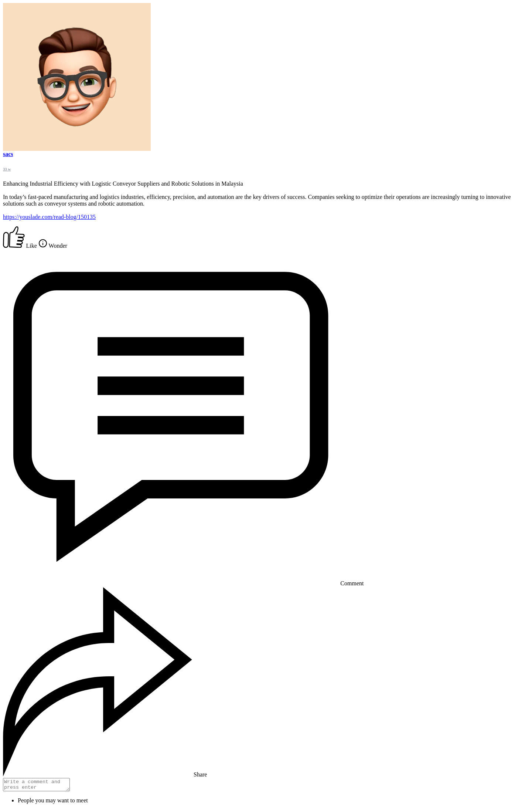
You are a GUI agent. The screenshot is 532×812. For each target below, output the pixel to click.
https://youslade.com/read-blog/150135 (49, 217)
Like (21, 246)
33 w (7, 169)
